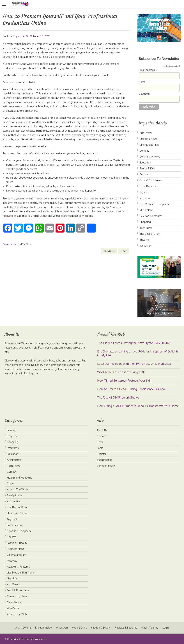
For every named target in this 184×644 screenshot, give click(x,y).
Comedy (144, 151)
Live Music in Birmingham (154, 204)
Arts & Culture (21, 628)
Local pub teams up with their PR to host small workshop (134, 364)
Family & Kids (147, 168)
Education (145, 162)
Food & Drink (79, 628)
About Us (102, 430)
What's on (146, 246)
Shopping (145, 222)
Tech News (146, 228)
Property (12, 436)
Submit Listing (105, 460)
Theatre (144, 240)
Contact (101, 436)
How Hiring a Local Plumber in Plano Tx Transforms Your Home (138, 406)
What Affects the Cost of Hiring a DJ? (121, 372)
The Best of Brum (150, 234)
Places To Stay (152, 628)
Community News (150, 157)
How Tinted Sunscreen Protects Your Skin (124, 381)
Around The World (18, 489)
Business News (148, 139)
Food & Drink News (151, 180)
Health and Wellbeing (20, 478)
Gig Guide (145, 192)
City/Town (144, 94)
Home (100, 442)
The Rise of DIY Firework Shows (118, 397)
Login (100, 448)
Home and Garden (18, 513)
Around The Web (23, 244)
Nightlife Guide (42, 628)
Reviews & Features (151, 216)
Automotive (14, 501)
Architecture (14, 460)
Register (102, 454)
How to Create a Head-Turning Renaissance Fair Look (132, 389)
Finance (11, 430)
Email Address (148, 70)
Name (142, 82)
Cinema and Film (149, 145)
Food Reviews (148, 186)
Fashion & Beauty (17, 543)
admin (22, 36)
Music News (147, 210)
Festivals (145, 174)
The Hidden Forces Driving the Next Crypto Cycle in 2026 (134, 343)
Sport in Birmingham (19, 531)
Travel (11, 483)
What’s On (61, 628)
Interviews (145, 198)
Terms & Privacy (106, 466)
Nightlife (12, 578)
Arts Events (146, 133)
